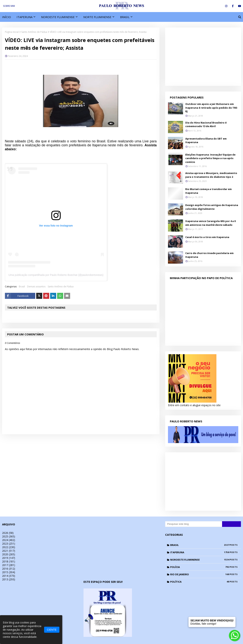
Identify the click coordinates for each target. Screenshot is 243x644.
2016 (9, 569)
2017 (9, 565)
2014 (9, 576)
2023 (9, 544)
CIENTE (52, 630)
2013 (9, 579)
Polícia (205, 567)
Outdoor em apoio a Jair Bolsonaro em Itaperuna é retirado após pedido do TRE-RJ (212, 108)
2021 (9, 551)
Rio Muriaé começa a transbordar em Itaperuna (209, 191)
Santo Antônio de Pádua (34, 32)
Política (205, 582)
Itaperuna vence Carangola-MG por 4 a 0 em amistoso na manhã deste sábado (210, 223)
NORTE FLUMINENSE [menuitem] (97, 17)
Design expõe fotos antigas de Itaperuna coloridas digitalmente (212, 207)
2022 (9, 547)
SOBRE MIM (9, 6)
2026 (8, 533)
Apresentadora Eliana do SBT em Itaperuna (206, 140)
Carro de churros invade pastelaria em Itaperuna (209, 255)
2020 (9, 554)
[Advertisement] (203, 57)
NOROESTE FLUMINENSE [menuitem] (58, 17)
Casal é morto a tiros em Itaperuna (207, 237)
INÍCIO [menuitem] (7, 17)
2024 (9, 540)
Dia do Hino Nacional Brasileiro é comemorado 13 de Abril (206, 124)
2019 (9, 558)
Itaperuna (205, 552)
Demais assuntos (36, 287)
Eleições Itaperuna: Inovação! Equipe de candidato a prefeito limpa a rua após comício (210, 158)
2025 (9, 536)
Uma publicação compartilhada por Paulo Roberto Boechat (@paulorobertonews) (56, 275)
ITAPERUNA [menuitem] (25, 17)
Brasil (22, 287)
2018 (9, 561)
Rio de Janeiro (205, 574)
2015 (9, 572)
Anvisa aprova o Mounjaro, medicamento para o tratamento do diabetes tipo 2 (211, 175)
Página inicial (12, 32)
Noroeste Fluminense (205, 560)
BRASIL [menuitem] (125, 17)
